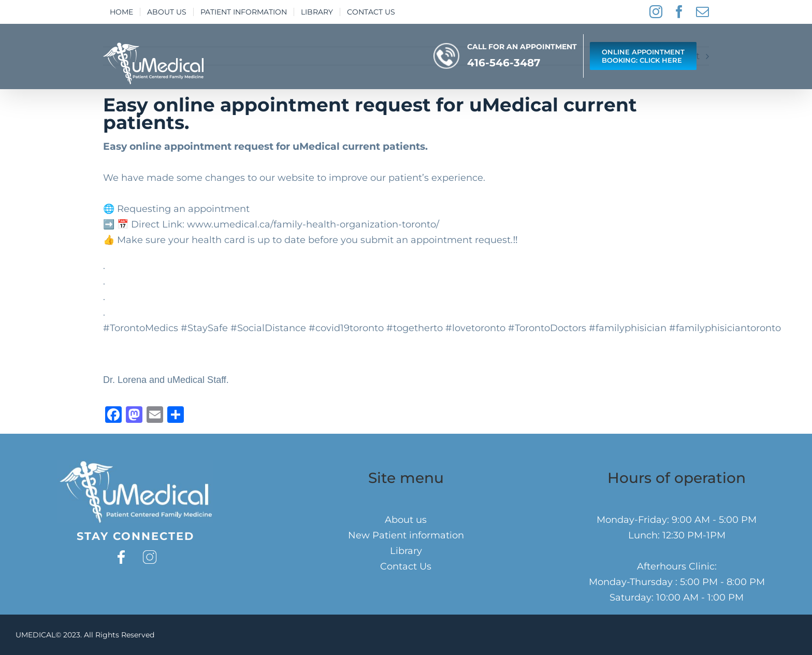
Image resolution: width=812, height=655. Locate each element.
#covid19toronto (346, 328)
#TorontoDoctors (547, 328)
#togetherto (415, 328)
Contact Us (406, 566)
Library (406, 551)
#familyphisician (628, 328)
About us (406, 520)
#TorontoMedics (141, 328)
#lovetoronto (475, 328)
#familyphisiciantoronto (725, 328)
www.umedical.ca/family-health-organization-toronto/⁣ (313, 224)
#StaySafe (204, 328)
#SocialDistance (268, 328)
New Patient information (406, 535)
